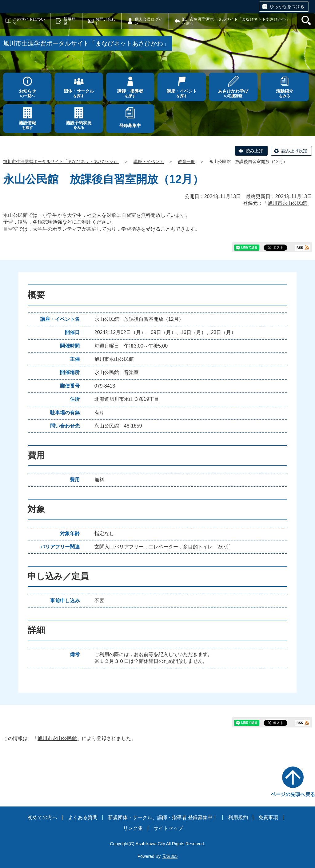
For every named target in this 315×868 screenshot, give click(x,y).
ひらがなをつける (287, 6)
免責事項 (268, 817)
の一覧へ (27, 93)
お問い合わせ (105, 21)
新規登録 (69, 21)
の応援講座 (233, 93)
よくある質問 (83, 817)
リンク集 (133, 828)
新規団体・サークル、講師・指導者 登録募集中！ (163, 817)
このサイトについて (29, 21)
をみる (285, 93)
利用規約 (238, 817)
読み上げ (254, 151)
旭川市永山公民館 (287, 203)
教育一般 (186, 161)
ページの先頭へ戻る (293, 794)
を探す (79, 93)
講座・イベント (149, 161)
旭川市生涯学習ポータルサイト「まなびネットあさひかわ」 (61, 161)
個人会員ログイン (149, 21)
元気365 (170, 856)
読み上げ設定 (294, 151)
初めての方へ (42, 817)
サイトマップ (168, 828)
